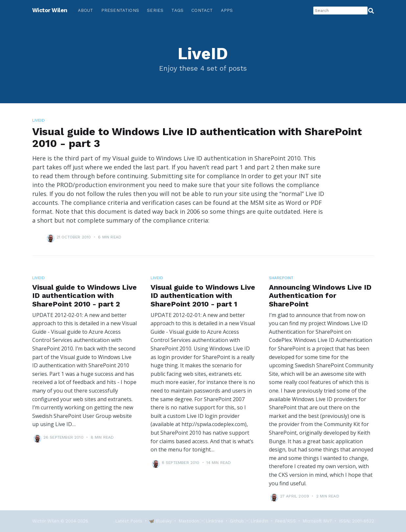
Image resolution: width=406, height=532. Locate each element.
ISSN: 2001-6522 (357, 521)
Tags (177, 10)
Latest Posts (129, 521)
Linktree (215, 521)
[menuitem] (86, 11)
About (86, 10)
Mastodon (189, 521)
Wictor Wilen (50, 10)
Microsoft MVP (317, 521)
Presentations (120, 10)
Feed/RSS (285, 521)
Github (237, 521)
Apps (227, 10)
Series (155, 10)
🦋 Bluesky (160, 521)
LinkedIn (259, 521)
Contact (202, 10)
